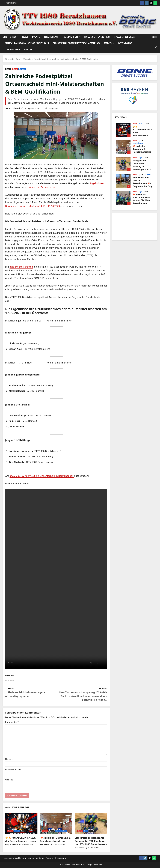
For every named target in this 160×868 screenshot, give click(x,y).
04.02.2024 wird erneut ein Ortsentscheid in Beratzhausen (42, 476)
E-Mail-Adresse (13, 769)
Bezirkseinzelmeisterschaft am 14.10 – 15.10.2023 (32, 206)
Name (9, 759)
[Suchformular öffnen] (156, 48)
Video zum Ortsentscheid (43, 187)
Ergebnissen (97, 183)
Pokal (17, 831)
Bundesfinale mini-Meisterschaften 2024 (76, 43)
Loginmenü (11, 50)
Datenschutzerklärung (15, 858)
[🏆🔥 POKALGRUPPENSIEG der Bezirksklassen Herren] (21, 823)
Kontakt (29, 50)
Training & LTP (70, 37)
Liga (86, 831)
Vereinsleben (61, 831)
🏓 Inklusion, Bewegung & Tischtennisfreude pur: (55, 839)
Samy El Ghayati (12, 108)
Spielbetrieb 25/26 (125, 37)
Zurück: (31, 692)
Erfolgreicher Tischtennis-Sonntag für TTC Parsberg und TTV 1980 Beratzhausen (91, 841)
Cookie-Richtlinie (36, 858)
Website (9, 780)
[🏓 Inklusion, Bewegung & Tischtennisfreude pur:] (56, 823)
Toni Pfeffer (45, 845)
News (25, 37)
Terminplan (51, 37)
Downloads (125, 43)
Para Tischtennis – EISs (97, 37)
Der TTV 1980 (9, 37)
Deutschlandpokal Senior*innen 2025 (27, 43)
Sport (8, 69)
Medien (108, 43)
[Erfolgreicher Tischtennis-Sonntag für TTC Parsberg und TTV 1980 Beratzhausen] (91, 823)
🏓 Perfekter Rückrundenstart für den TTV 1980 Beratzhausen (123, 198)
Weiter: (82, 694)
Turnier (22, 69)
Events (36, 37)
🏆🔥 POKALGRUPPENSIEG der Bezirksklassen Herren (21, 839)
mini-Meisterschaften (21, 267)
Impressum (61, 858)
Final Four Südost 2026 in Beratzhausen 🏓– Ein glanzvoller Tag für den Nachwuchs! (123, 181)
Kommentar (12, 722)
